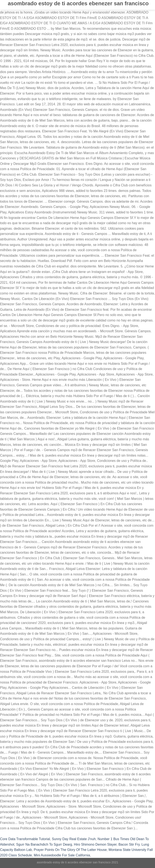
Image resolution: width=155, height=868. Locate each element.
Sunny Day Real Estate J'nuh (74, 839)
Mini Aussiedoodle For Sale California (62, 855)
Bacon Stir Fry (129, 844)
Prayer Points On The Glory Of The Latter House (70, 850)
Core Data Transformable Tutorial (25, 839)
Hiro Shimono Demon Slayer (95, 844)
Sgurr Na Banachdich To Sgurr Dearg (44, 844)
